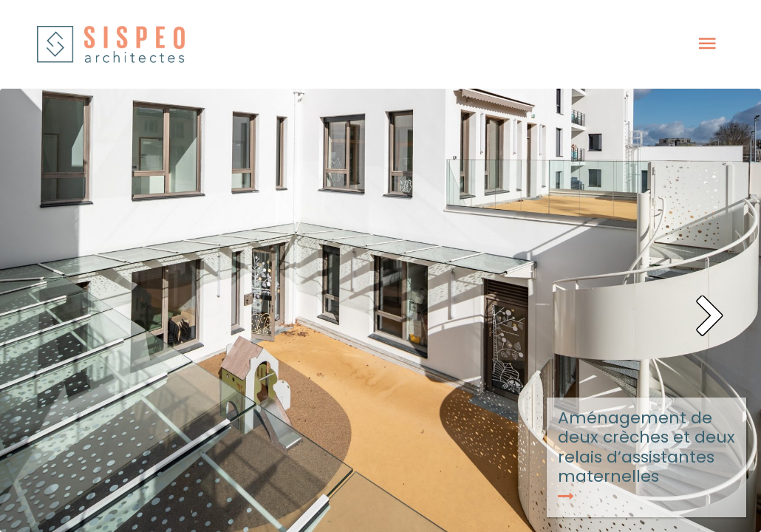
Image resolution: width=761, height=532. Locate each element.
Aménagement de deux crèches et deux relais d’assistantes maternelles (646, 455)
